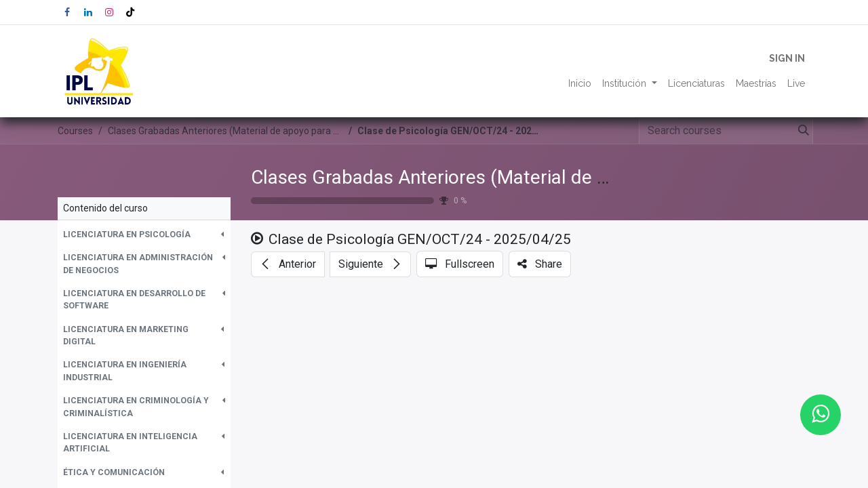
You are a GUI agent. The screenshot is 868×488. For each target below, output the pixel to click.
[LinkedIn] (88, 12)
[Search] (801, 131)
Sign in (787, 58)
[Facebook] (67, 12)
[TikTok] (130, 12)
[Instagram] (109, 12)
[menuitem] (580, 84)
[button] (144, 235)
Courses (75, 131)
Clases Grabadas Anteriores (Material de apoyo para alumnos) (512, 177)
